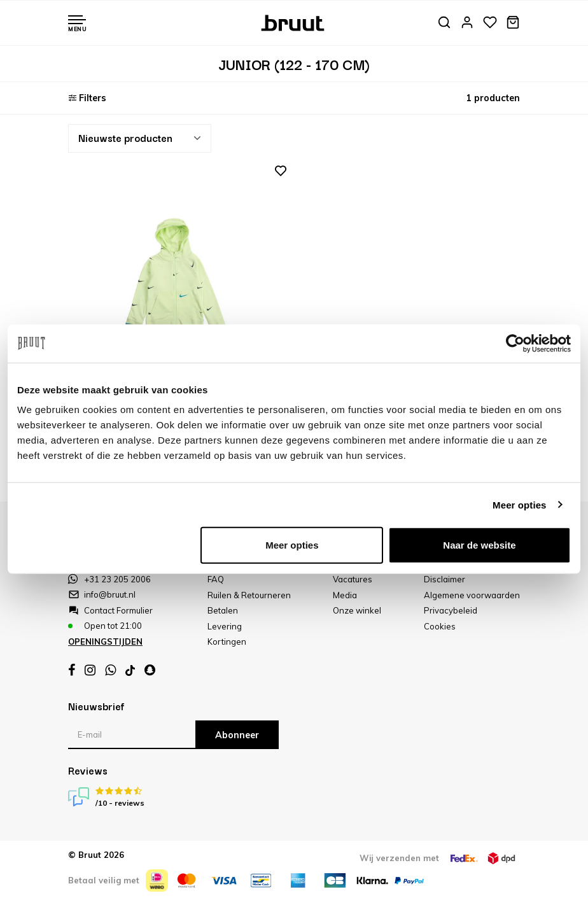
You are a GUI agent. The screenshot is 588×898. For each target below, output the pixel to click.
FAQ (216, 579)
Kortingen (227, 642)
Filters (87, 98)
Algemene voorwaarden (472, 595)
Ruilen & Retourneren (249, 595)
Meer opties (519, 504)
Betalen (223, 610)
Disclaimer (444, 579)
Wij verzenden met (399, 858)
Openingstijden (105, 642)
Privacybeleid (451, 610)
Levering (225, 626)
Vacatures (353, 579)
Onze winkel (357, 610)
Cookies (440, 626)
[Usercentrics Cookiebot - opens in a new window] (515, 343)
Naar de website (479, 545)
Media (345, 595)
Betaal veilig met (104, 880)
